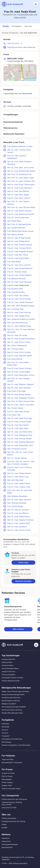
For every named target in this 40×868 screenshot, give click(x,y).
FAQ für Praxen (7, 776)
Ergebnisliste (15, 33)
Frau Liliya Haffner (15, 359)
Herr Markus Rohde (15, 234)
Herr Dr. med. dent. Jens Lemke (21, 168)
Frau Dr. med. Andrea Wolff (19, 523)
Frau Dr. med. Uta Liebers (18, 295)
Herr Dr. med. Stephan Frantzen (21, 520)
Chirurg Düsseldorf (8, 675)
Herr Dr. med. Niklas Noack (19, 517)
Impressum (6, 838)
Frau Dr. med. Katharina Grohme (21, 214)
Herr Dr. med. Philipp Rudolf (19, 238)
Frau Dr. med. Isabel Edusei (19, 483)
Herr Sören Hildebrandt (17, 345)
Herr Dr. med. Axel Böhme (18, 191)
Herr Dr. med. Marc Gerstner (19, 500)
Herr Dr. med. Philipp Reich (19, 241)
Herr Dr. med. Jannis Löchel (19, 530)
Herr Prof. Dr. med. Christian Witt (21, 181)
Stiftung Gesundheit (9, 818)
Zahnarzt (5, 730)
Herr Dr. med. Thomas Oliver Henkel (19, 151)
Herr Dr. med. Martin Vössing (19, 211)
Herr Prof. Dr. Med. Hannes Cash (21, 401)
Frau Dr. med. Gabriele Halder (20, 356)
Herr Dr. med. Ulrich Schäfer (19, 352)
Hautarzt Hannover (8, 672)
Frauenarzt (5, 736)
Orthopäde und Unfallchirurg (12, 739)
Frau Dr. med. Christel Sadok (19, 422)
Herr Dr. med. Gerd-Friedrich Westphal (19, 163)
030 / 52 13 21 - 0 (15, 43)
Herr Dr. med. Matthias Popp (19, 326)
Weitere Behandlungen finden (12, 713)
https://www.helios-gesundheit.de (21, 47)
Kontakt (4, 828)
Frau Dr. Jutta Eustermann (18, 218)
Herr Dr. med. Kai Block (17, 527)
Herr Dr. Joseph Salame (17, 458)
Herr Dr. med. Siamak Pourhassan (21, 339)
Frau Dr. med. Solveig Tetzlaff (20, 439)
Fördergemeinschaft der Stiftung (13, 821)
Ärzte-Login (23, 563)
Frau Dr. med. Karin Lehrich (19, 198)
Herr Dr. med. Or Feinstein (18, 510)
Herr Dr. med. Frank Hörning (19, 312)
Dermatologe (6, 742)
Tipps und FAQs (7, 759)
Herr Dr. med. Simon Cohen (19, 342)
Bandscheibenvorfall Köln (11, 701)
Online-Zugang (7, 782)
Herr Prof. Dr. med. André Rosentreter (18, 364)
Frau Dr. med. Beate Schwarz (19, 368)
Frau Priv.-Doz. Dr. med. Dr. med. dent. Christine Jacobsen (21, 463)
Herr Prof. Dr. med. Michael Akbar (21, 207)
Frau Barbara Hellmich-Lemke (20, 146)
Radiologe (5, 724)
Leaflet (22, 80)
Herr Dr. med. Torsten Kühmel (20, 245)
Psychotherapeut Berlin (10, 668)
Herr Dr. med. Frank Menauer (19, 282)
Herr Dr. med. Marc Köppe (18, 195)
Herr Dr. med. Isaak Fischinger (20, 418)
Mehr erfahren (18, 629)
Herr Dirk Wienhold (15, 480)
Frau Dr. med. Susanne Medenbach (17, 157)
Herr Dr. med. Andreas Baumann (21, 442)
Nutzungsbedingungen (10, 844)
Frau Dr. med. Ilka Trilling (18, 255)
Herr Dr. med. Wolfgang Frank (20, 435)
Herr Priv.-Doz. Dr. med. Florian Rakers (20, 453)
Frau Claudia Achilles (16, 292)
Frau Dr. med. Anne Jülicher (19, 265)
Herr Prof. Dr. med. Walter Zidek (21, 178)
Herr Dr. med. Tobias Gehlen (19, 473)
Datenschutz (6, 841)
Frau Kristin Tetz (14, 415)
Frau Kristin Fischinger (17, 391)
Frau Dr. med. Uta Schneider (19, 299)
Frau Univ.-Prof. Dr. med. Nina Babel (20, 492)
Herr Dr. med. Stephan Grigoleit (20, 384)
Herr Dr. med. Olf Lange (17, 335)
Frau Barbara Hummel (16, 279)
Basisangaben (7, 779)
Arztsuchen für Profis (9, 808)
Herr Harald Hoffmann (16, 228)
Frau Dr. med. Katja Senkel (18, 411)
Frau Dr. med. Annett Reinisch (20, 268)
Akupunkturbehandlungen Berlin (13, 695)
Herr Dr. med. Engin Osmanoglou (21, 184)
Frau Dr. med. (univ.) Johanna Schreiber (20, 469)
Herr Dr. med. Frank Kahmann (20, 188)
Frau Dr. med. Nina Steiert (18, 425)
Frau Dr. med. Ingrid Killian (18, 258)
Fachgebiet (17, 26)
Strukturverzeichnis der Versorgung (14, 799)
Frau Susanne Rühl (15, 289)
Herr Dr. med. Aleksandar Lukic (20, 445)
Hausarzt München (8, 659)
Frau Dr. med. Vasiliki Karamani (20, 302)
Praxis (6, 26)
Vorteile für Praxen (8, 773)
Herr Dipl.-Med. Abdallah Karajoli (21, 306)
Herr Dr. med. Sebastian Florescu (21, 398)
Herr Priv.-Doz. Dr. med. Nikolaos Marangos (21, 331)
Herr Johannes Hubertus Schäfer (21, 319)
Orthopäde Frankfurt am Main (12, 678)
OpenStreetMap (32, 80)
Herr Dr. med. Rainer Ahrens (19, 394)
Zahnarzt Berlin (7, 662)
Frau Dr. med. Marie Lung (18, 477)
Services (28, 26)
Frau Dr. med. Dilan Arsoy (18, 428)
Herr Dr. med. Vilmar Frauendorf (21, 405)
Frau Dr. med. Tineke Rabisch (20, 275)
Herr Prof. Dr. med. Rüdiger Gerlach (19, 380)
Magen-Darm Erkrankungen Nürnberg (15, 691)
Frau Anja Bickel (14, 262)
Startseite (5, 33)
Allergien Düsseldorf (9, 704)
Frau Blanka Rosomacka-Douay (20, 231)
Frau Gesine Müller (15, 506)
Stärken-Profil (7, 785)
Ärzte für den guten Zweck (11, 789)
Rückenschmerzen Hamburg (12, 710)
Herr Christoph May (15, 309)
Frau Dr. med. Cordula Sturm (19, 248)
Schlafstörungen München (11, 698)
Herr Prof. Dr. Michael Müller (19, 224)
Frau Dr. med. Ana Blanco (18, 513)
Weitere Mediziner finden (11, 681)
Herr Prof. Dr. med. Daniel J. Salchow (19, 203)
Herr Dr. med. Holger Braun (19, 316)
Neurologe (5, 727)
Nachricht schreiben (23, 581)
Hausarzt (5, 733)
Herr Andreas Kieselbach (18, 496)
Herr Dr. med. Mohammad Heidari (21, 171)
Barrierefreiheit (7, 847)
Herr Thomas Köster (16, 349)
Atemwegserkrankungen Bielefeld (14, 707)
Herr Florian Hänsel (15, 408)
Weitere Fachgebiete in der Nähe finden (16, 745)
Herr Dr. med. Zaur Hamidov (19, 388)
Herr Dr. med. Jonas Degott (19, 372)
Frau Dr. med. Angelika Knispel (20, 251)
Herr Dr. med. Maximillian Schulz (21, 375)
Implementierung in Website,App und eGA (12, 803)
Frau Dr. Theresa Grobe (17, 272)
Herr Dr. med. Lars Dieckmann (20, 432)
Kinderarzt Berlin (8, 665)
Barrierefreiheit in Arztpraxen (12, 763)
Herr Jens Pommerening (17, 323)
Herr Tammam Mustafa (17, 503)
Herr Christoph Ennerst (17, 449)
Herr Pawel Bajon (14, 221)
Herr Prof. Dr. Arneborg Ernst (19, 174)
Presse (4, 824)
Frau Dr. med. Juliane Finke (19, 487)
